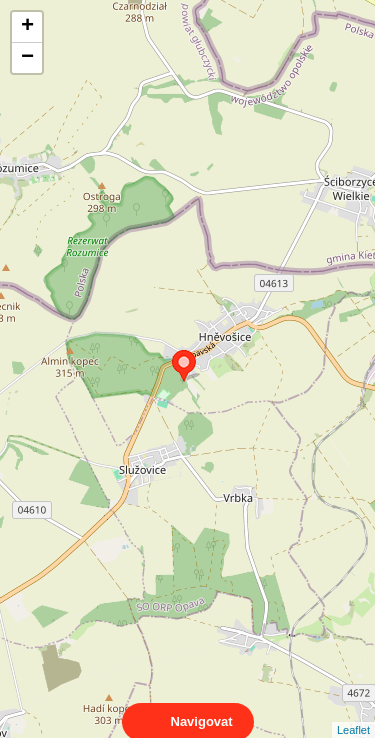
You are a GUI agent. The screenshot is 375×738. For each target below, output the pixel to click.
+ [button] (27, 27)
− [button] (27, 58)
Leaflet (353, 712)
